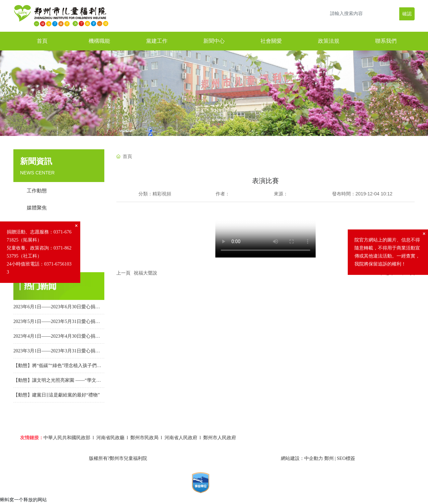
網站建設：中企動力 (302, 458)
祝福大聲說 (145, 273)
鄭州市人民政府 (220, 438)
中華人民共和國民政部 (67, 438)
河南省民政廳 (110, 438)
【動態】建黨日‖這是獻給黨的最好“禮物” (57, 395)
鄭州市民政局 (144, 438)
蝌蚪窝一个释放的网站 (23, 500)
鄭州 (329, 458)
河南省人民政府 (181, 438)
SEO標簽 (346, 458)
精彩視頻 (162, 194)
